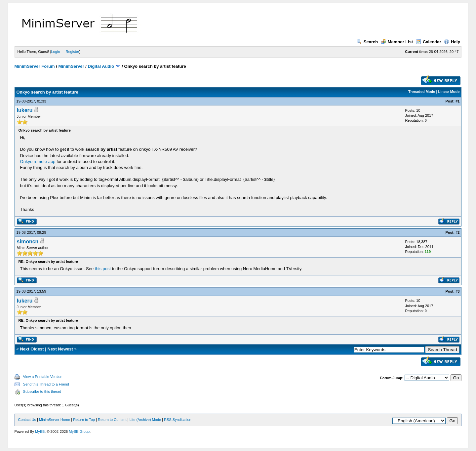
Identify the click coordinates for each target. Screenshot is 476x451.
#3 (457, 291)
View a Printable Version (43, 377)
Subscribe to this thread (42, 391)
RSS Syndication (178, 420)
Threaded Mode (422, 92)
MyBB (40, 431)
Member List (397, 42)
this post (103, 269)
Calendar (429, 42)
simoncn (28, 242)
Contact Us (27, 420)
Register (73, 52)
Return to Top (84, 420)
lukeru (25, 110)
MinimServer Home (55, 420)
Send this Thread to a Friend (46, 384)
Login (56, 52)
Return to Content (112, 420)
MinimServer (71, 66)
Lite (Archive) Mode (145, 420)
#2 (457, 232)
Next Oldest (32, 349)
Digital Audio (101, 66)
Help (452, 42)
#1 (457, 101)
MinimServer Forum (35, 66)
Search (367, 42)
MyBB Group (79, 431)
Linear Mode (449, 92)
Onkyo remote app (38, 162)
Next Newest (60, 349)
